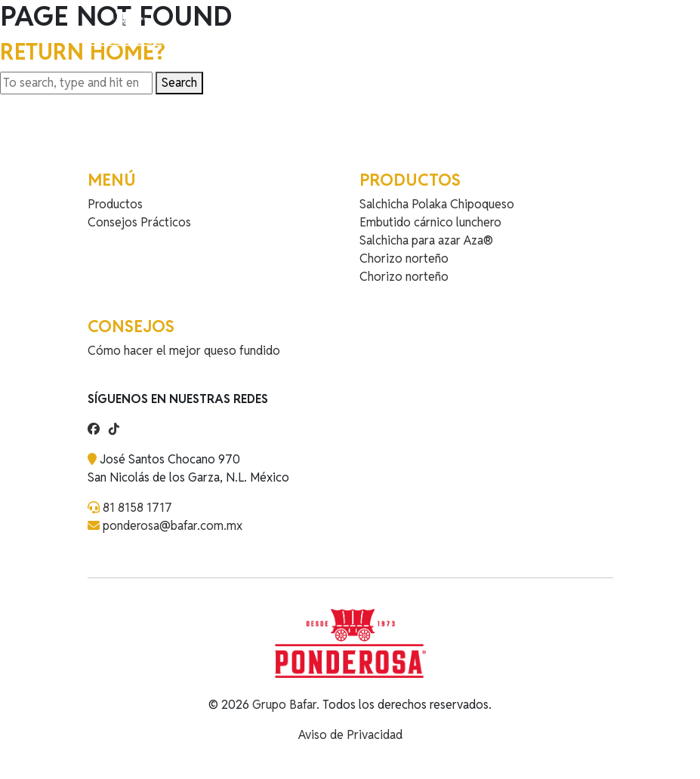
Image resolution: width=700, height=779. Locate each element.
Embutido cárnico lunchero (430, 222)
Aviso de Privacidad (350, 735)
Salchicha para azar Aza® (426, 240)
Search (179, 83)
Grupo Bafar (284, 705)
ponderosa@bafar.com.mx (173, 526)
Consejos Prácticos (139, 222)
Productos (115, 204)
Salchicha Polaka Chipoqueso (437, 204)
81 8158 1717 (137, 508)
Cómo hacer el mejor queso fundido (184, 351)
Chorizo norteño (404, 259)
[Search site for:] (76, 83)
